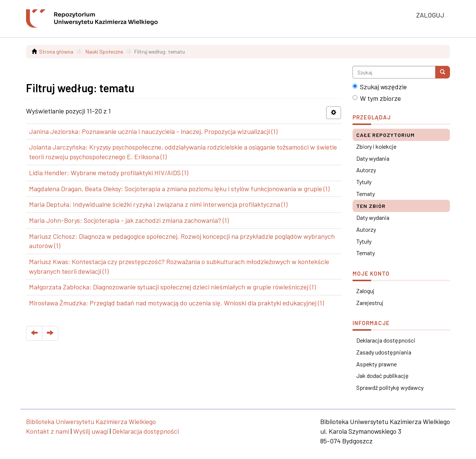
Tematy (366, 194)
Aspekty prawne (377, 364)
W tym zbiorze (377, 98)
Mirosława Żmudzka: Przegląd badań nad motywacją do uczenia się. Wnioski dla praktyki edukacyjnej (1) (176, 303)
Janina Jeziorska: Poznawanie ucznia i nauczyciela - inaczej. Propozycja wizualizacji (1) (153, 131)
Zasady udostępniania (384, 352)
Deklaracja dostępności (386, 340)
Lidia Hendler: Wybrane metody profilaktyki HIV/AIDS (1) (109, 173)
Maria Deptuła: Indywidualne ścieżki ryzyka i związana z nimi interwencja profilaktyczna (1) (158, 204)
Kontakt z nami (48, 431)
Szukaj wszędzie (380, 87)
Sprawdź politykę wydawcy (390, 387)
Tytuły (364, 182)
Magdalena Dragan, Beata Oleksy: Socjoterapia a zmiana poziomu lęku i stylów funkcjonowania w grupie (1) (179, 189)
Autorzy (366, 170)
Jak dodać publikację (382, 375)
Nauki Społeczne (104, 52)
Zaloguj (365, 291)
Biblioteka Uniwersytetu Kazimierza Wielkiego (91, 421)
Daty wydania (373, 158)
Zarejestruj (370, 303)
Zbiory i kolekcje (376, 146)
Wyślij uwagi (91, 431)
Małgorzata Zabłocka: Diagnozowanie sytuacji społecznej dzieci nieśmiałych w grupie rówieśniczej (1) (172, 287)
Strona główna (56, 52)
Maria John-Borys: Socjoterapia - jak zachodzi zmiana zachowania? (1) (129, 220)
